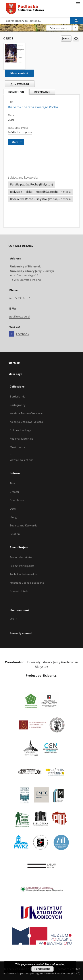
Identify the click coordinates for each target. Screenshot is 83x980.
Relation (15, 534)
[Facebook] (12, 334)
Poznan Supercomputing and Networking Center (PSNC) (43, 973)
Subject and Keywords (23, 525)
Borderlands (17, 396)
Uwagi (14, 517)
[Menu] (78, 4)
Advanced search (59, 28)
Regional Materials (21, 439)
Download (19, 84)
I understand (42, 969)
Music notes (17, 447)
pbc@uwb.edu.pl (20, 317)
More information (55, 964)
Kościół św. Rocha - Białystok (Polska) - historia (40, 199)
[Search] (77, 21)
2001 (11, 120)
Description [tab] (16, 92)
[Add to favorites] (76, 39)
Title (13, 483)
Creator (15, 492)
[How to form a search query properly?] (75, 28)
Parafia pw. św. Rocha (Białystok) (32, 184)
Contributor (17, 500)
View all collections (21, 460)
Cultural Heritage (21, 430)
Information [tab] (42, 92)
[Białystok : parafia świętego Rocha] (14, 53)
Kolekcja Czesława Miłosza (26, 422)
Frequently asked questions (27, 583)
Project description (21, 557)
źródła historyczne (20, 132)
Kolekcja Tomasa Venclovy (26, 413)
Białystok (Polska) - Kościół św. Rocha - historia (40, 192)
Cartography (18, 405)
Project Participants (22, 566)
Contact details (19, 591)
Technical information (23, 574)
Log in (14, 619)
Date (13, 509)
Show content (19, 73)
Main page (15, 374)
